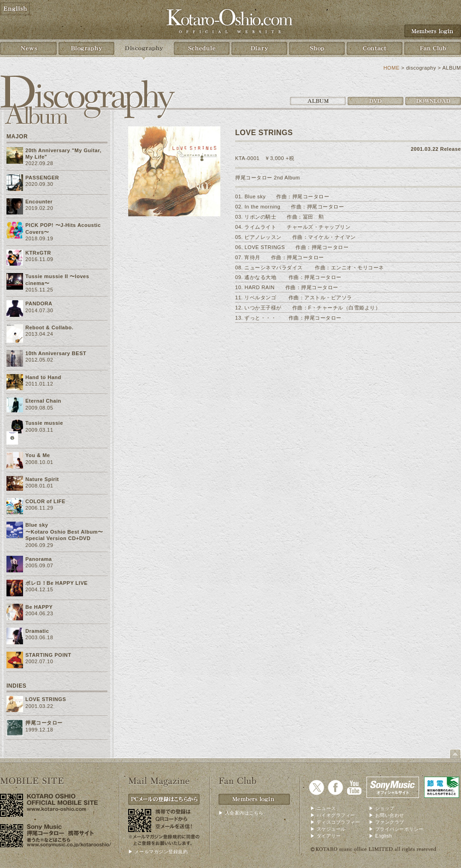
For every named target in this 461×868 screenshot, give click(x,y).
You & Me (38, 455)
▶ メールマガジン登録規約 (158, 852)
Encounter (39, 202)
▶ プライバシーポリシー (396, 829)
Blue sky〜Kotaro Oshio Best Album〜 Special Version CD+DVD (64, 532)
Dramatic (37, 631)
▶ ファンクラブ (387, 822)
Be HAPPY (39, 607)
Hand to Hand (43, 377)
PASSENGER (42, 178)
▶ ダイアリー (325, 836)
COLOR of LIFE (45, 501)
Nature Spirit (42, 479)
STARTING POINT (48, 655)
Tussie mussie (44, 423)
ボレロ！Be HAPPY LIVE (56, 583)
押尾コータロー (44, 723)
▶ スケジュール (328, 829)
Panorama (38, 559)
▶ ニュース (323, 808)
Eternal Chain (43, 401)
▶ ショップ (382, 808)
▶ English (380, 836)
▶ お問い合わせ (387, 815)
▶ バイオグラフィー (333, 815)
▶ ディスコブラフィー (335, 822)
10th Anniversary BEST (56, 353)
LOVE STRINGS (46, 699)
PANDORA (39, 303)
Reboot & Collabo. (49, 327)
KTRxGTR (38, 253)
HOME (392, 68)
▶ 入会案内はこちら (241, 813)
